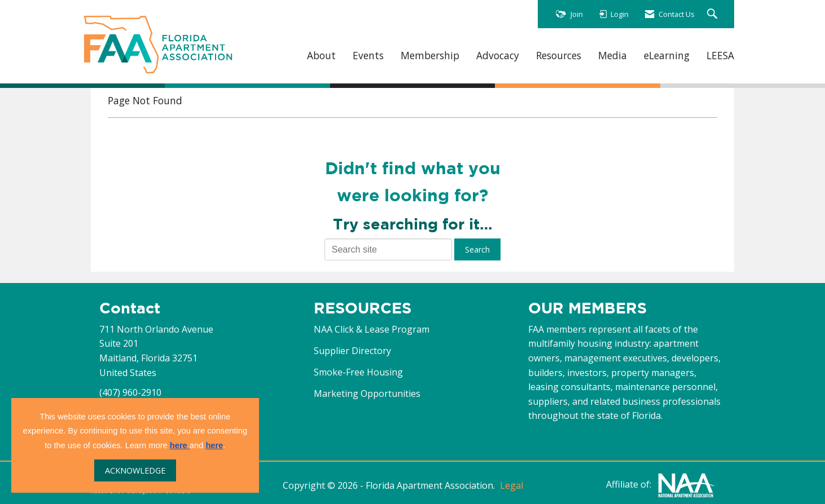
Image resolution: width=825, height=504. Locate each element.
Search (477, 249)
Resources (559, 56)
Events (368, 56)
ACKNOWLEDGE (135, 470)
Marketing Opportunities (367, 394)
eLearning (667, 56)
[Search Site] (714, 14)
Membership (430, 56)
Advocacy (498, 56)
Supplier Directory (352, 351)
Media (613, 56)
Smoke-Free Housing (358, 372)
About (321, 56)
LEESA (720, 56)
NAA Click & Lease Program (372, 329)
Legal (512, 485)
